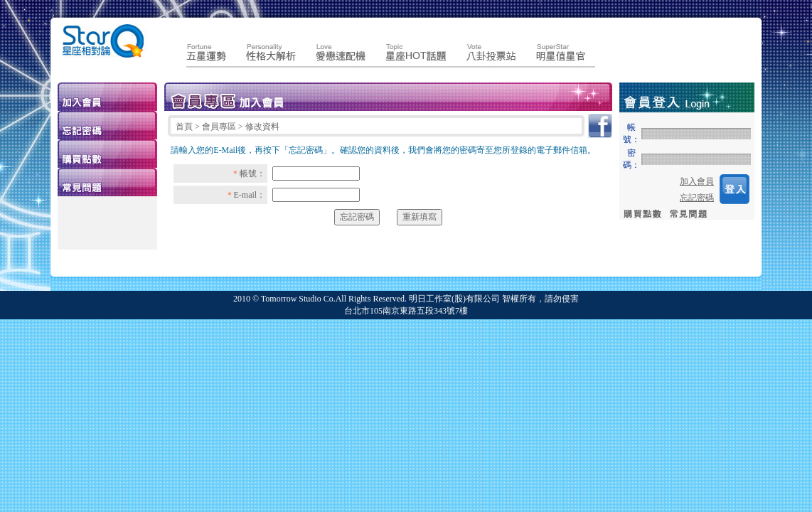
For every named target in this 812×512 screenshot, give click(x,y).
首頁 (185, 127)
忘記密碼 (697, 198)
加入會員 (697, 181)
